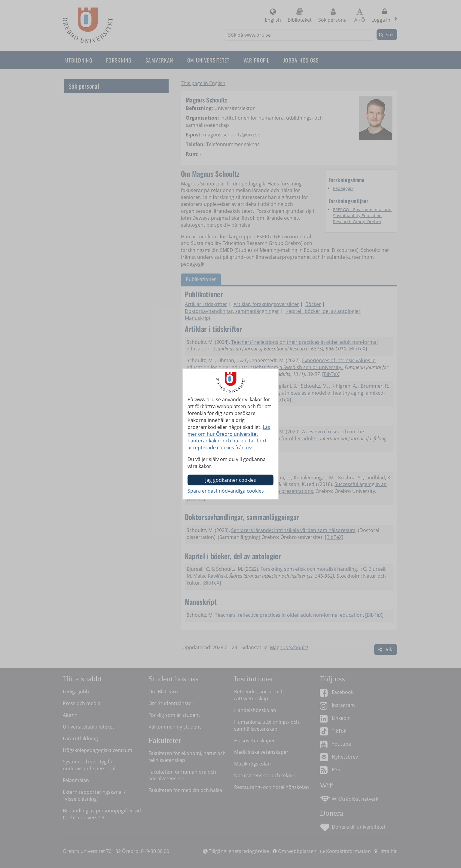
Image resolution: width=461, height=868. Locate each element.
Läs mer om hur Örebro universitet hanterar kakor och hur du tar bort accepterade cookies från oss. (229, 437)
